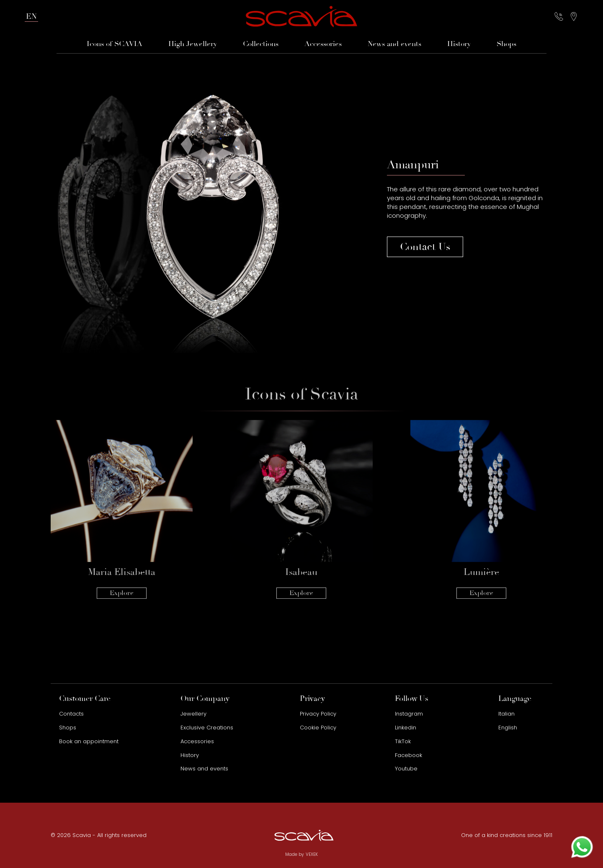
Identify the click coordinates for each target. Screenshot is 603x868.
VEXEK (312, 854)
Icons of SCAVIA (115, 44)
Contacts (71, 714)
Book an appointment (89, 741)
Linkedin (406, 728)
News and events (394, 44)
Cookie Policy (318, 728)
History (459, 44)
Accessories (323, 44)
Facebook (408, 755)
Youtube (406, 769)
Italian (506, 714)
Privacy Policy (318, 714)
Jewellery (193, 714)
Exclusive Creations (207, 728)
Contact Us (425, 247)
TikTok (403, 741)
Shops (506, 44)
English (508, 728)
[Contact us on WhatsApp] (582, 847)
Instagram (409, 714)
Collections (261, 44)
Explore (122, 577)
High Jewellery (193, 44)
